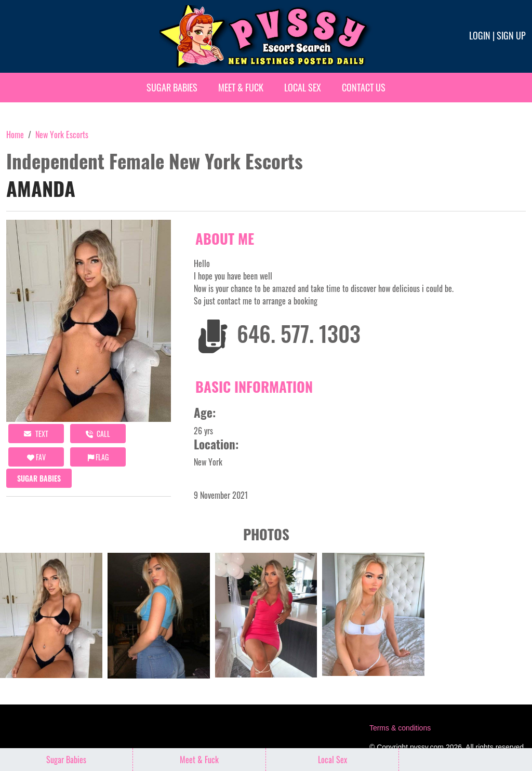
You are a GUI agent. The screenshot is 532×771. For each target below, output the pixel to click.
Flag (98, 457)
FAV (36, 457)
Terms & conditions (400, 728)
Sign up (511, 35)
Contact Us (364, 87)
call (98, 434)
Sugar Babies (172, 87)
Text (36, 434)
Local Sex (303, 87)
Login (480, 35)
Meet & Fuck (241, 87)
